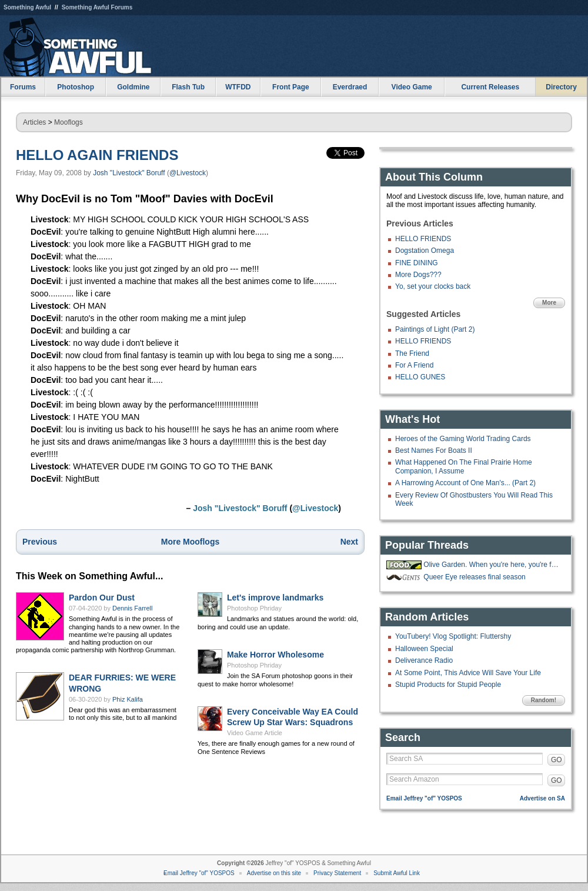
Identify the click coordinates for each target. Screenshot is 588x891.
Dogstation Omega (425, 251)
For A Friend (414, 365)
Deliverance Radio (424, 660)
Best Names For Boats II (434, 450)
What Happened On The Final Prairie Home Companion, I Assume (464, 466)
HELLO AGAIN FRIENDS (97, 155)
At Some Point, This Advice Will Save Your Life (468, 673)
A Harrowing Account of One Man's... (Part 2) (465, 483)
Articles (34, 122)
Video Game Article (255, 733)
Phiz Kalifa (128, 699)
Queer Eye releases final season (474, 577)
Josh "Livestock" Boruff (129, 173)
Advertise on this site (274, 873)
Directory (561, 87)
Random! (544, 700)
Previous (40, 542)
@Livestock (188, 173)
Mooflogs (69, 122)
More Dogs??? (418, 275)
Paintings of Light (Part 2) (435, 329)
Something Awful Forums (97, 7)
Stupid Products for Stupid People (448, 685)
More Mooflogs (191, 542)
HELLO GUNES (420, 377)
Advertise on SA (542, 798)
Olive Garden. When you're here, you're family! (493, 565)
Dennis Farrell (132, 608)
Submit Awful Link (397, 873)
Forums (23, 87)
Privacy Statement (337, 873)
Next (349, 542)
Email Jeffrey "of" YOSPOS (424, 798)
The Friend (412, 353)
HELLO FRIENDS (423, 239)
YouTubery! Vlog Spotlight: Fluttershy (453, 636)
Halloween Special (424, 649)
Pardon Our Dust (102, 598)
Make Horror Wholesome (275, 655)
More (549, 303)
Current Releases (490, 87)
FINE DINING (417, 263)
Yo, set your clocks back (433, 286)
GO (557, 760)
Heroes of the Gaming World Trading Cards (463, 439)
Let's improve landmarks (275, 598)
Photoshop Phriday (254, 608)
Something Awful (27, 7)
